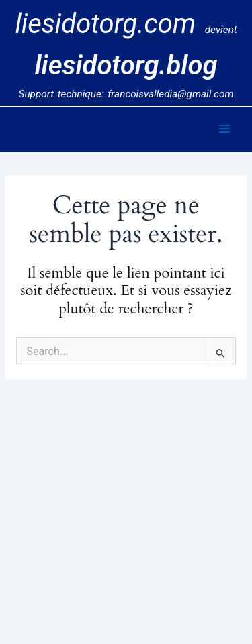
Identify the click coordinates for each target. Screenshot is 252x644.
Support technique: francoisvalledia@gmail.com (126, 94)
